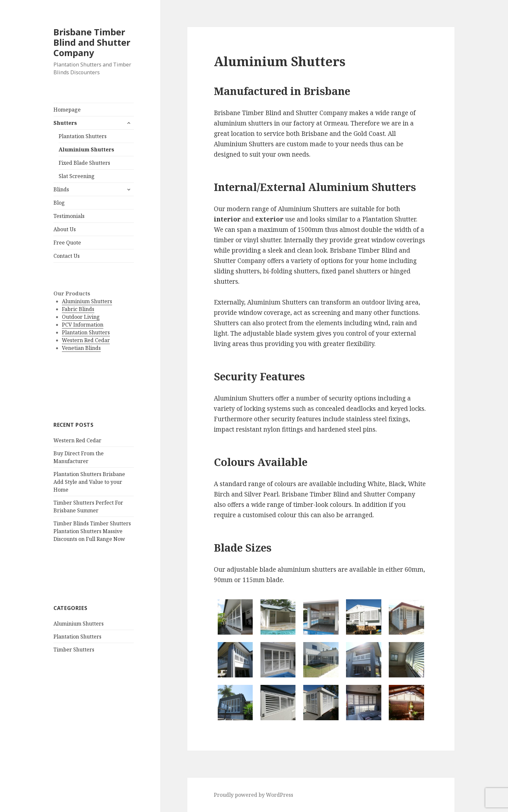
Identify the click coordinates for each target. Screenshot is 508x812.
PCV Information (83, 325)
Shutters (65, 123)
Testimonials (69, 216)
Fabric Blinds (78, 309)
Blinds (61, 189)
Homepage (67, 110)
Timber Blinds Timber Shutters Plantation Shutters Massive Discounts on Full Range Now (92, 531)
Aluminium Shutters (86, 149)
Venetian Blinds (81, 348)
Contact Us (67, 256)
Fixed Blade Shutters (84, 163)
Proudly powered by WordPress (254, 795)
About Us (65, 229)
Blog (59, 203)
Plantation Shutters (83, 136)
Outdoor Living (81, 317)
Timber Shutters (74, 650)
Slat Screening (77, 176)
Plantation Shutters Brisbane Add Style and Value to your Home (89, 482)
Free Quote (67, 243)
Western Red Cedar (86, 340)
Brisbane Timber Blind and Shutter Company (92, 42)
